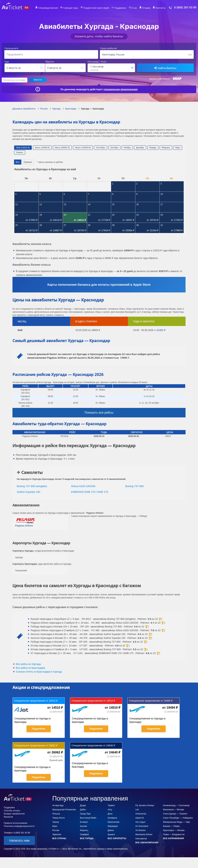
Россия (56, 830)
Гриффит (84, 834)
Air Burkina (140, 830)
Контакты (159, 8)
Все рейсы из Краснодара (30, 668)
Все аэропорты (117, 838)
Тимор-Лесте (58, 818)
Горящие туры (72, 8)
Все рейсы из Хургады (28, 664)
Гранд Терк (85, 814)
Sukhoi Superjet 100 (28, 492)
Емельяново (114, 822)
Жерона (84, 830)
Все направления (173, 838)
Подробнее (39, 729)
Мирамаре (113, 826)
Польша (56, 814)
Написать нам (19, 840)
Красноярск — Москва (174, 830)
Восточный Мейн (88, 818)
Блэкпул (84, 822)
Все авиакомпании (147, 842)
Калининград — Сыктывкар (176, 805)
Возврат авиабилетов (14, 814)
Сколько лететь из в (39, 671)
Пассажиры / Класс (97, 62)
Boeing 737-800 (134, 486)
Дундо (83, 805)
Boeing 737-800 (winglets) (32, 486)
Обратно (50, 62)
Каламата (112, 818)
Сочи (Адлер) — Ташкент (175, 814)
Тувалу (56, 822)
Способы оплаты (12, 810)
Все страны (59, 838)
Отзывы (145, 8)
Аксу (110, 809)
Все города (87, 838)
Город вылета (11, 48)
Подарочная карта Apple (96, 8)
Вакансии (8, 817)
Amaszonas (141, 814)
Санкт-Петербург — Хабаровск (178, 818)
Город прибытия (108, 48)
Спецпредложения (50, 8)
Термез (111, 805)
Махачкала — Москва (174, 809)
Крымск (111, 834)
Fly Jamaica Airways (145, 805)
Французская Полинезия (64, 809)
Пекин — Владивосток (174, 834)
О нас (133, 8)
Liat (137, 809)
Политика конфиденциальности (19, 826)
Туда (7, 62)
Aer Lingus (140, 822)
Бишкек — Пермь (171, 826)
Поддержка (119, 8)
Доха (110, 814)
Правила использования (16, 823)
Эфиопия (57, 834)
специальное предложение (121, 89)
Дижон (111, 830)
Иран (55, 826)
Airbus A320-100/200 (83, 486)
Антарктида (58, 805)
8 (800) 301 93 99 (185, 8)
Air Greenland (142, 826)
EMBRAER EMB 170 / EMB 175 (90, 492)
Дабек (83, 809)
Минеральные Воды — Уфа (176, 822)
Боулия (83, 826)
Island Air (140, 818)
